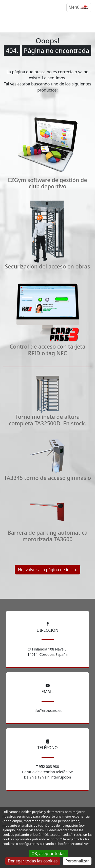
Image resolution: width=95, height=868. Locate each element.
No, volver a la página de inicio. (48, 570)
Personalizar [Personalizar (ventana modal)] (77, 861)
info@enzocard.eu (48, 710)
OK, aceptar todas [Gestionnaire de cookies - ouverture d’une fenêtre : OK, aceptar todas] (48, 854)
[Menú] (79, 7)
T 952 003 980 (48, 766)
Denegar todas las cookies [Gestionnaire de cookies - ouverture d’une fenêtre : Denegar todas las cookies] (33, 861)
